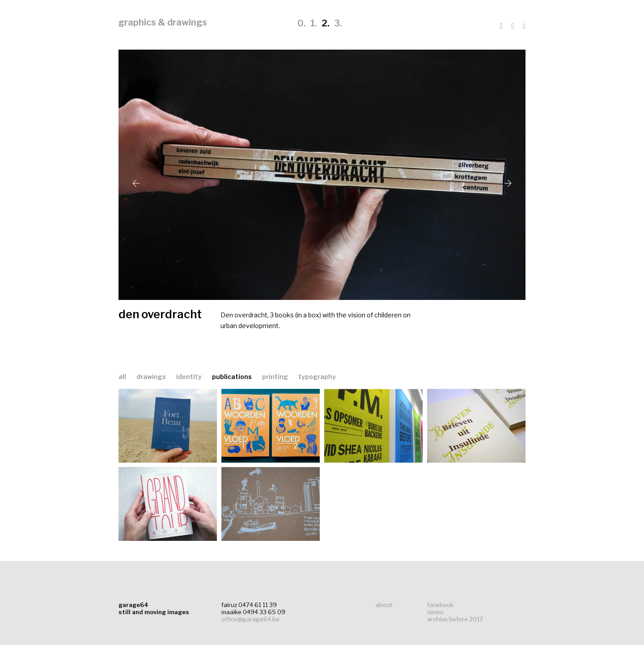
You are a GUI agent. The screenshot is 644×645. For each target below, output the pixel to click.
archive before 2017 (455, 619)
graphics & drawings (163, 22)
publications (233, 377)
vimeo (435, 612)
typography (317, 377)
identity (190, 377)
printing (276, 377)
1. (314, 23)
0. (302, 23)
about (384, 605)
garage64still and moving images (154, 608)
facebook (440, 605)
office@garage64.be (250, 619)
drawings (152, 377)
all (122, 377)
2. (326, 23)
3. (338, 23)
